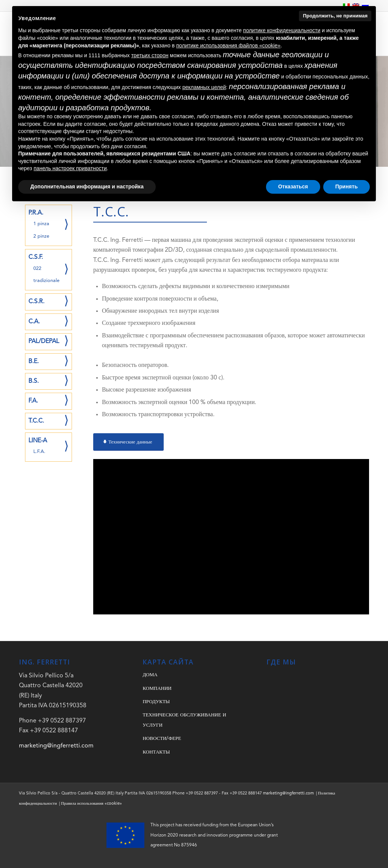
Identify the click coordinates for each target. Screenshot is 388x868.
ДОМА (150, 675)
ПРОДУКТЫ (156, 702)
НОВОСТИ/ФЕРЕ (162, 739)
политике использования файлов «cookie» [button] (228, 45)
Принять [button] (347, 186)
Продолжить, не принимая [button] (335, 16)
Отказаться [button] (293, 186)
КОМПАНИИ (157, 689)
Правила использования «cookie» (92, 804)
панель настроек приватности (70, 168)
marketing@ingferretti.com (56, 746)
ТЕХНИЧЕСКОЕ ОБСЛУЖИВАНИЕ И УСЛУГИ (184, 720)
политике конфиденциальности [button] (282, 30)
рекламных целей (204, 87)
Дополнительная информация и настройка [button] (87, 186)
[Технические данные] (128, 442)
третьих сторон (150, 55)
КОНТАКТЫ (156, 752)
